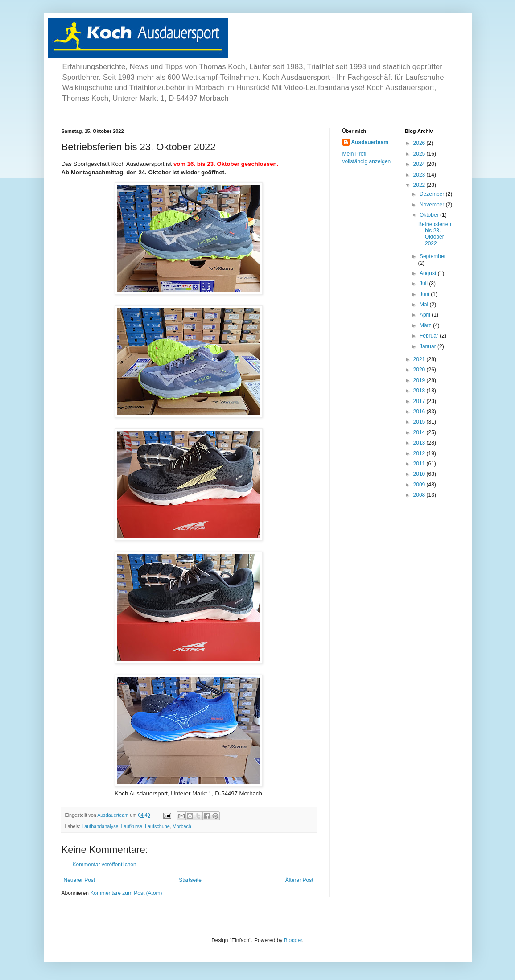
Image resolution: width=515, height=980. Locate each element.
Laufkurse (132, 826)
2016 (420, 412)
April (426, 315)
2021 (420, 359)
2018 (420, 391)
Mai (425, 305)
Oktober (430, 215)
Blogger (293, 940)
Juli (424, 284)
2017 (420, 401)
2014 (420, 432)
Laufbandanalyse (100, 826)
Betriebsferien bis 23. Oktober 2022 (435, 234)
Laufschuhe (157, 826)
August (429, 273)
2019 (420, 380)
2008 (420, 495)
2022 (420, 185)
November (433, 205)
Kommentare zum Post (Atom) (126, 893)
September (433, 256)
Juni (425, 294)
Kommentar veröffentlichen (105, 865)
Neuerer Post (80, 880)
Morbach (182, 826)
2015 (420, 422)
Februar (430, 336)
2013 (420, 443)
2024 (420, 164)
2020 (420, 370)
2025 (420, 154)
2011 (420, 464)
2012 (420, 453)
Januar (428, 346)
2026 (420, 143)
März (426, 325)
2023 (420, 175)
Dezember (433, 194)
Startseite (190, 880)
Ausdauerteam (370, 142)
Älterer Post (299, 880)
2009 (420, 485)
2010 (420, 474)
